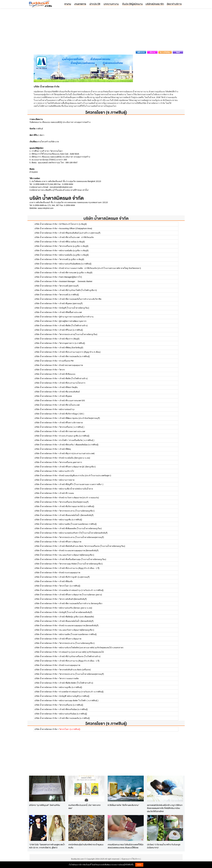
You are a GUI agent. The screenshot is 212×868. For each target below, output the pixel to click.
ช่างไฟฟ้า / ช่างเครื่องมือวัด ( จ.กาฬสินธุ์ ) (77, 440)
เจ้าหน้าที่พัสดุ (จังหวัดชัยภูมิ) (71, 348)
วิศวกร (62, 370)
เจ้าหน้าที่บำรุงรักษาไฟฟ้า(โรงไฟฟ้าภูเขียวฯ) (78, 290)
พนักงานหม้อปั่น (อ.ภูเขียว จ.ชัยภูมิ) (74, 255)
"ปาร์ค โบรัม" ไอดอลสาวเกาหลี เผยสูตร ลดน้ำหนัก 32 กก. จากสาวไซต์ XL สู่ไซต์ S (47, 846)
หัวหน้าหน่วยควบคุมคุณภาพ (71, 365)
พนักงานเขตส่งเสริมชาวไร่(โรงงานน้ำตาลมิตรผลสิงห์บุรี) (83, 533)
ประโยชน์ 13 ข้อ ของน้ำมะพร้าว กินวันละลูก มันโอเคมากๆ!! (164, 846)
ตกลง (139, 865)
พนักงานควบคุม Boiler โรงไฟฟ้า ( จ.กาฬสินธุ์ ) (79, 700)
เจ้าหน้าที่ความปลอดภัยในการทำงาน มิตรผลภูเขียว (81, 603)
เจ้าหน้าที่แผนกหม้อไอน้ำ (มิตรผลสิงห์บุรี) (76, 515)
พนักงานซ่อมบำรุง (67, 409)
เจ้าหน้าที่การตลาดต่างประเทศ (72, 431)
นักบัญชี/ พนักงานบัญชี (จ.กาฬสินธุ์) (74, 696)
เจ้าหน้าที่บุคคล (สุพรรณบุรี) (71, 303)
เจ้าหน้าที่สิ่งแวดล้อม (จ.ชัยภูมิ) (72, 242)
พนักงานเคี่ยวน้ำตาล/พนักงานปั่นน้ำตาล (76, 489)
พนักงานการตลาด (67, 480)
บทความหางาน (111, 4)
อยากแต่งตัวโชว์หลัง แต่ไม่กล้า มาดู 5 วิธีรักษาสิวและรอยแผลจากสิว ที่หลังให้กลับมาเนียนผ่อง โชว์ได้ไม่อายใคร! (165, 808)
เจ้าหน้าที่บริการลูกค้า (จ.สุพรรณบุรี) (74, 577)
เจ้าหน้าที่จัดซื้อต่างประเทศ (70, 312)
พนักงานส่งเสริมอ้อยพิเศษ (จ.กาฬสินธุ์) (75, 264)
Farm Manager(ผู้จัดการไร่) (71, 277)
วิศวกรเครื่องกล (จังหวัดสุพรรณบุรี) (74, 502)
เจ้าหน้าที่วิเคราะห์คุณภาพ (70, 542)
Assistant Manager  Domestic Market (76, 281)
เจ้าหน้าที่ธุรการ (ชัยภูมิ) (69, 339)
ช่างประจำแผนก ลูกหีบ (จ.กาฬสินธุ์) (74, 436)
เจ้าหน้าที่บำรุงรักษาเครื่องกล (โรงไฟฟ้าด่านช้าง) (80, 656)
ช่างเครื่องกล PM (66, 361)
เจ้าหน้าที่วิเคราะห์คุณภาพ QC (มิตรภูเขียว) (77, 467)
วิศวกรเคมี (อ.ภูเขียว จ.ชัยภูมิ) (72, 259)
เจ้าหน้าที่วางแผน (67, 493)
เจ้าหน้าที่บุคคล (66, 396)
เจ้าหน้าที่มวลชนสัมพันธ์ (69, 392)
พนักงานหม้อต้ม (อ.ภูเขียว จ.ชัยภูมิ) (74, 251)
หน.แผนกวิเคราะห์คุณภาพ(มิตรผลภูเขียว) (77, 555)
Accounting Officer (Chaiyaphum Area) (76, 228)
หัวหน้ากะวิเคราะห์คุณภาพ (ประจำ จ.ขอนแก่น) (79, 498)
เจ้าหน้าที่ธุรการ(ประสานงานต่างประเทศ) (77, 453)
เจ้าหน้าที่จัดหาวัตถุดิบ (68, 387)
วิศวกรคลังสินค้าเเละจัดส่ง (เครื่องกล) (75, 670)
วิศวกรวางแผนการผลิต (69, 678)
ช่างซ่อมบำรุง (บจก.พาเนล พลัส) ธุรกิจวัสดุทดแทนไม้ (81, 652)
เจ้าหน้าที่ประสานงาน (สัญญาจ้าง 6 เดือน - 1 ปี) (79, 568)
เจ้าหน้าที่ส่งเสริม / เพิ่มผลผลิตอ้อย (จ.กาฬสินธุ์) (79, 445)
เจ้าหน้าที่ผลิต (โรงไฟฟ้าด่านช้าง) (73, 325)
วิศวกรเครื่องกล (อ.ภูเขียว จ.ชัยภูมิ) (74, 246)
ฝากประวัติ (95, 4)
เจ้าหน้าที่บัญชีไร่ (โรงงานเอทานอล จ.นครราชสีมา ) (81, 484)
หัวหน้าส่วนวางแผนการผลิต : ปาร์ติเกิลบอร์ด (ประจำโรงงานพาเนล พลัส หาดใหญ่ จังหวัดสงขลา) (100, 268)
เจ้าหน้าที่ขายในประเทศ (69, 405)
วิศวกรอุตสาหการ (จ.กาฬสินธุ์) (72, 343)
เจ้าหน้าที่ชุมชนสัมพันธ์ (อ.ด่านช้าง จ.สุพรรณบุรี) (80, 233)
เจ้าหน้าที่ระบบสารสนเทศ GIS (72, 400)
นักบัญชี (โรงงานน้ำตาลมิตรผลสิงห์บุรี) (76, 612)
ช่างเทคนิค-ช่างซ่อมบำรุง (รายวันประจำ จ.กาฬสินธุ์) (81, 590)
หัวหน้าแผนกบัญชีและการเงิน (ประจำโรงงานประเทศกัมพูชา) (85, 475)
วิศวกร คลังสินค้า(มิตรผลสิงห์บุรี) (73, 599)
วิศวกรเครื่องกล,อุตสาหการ (71, 462)
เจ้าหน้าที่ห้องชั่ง (66, 581)
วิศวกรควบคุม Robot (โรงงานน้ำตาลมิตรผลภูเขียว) (81, 564)
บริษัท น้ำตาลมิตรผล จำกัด (106, 218)
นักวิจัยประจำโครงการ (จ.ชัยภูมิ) (73, 224)
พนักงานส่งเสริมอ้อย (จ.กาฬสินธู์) (73, 714)
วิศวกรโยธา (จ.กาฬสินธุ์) (70, 586)
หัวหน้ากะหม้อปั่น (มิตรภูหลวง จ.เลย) (75, 458)
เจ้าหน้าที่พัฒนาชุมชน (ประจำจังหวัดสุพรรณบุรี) (80, 418)
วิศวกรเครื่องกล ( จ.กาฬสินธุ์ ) (72, 427)
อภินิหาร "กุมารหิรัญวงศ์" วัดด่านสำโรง (44, 805)
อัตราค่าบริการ (174, 4)
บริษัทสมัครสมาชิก (155, 4)
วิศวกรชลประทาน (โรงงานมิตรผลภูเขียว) (77, 511)
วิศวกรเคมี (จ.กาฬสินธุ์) (69, 295)
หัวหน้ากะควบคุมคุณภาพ (70, 573)
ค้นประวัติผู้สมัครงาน (132, 4)
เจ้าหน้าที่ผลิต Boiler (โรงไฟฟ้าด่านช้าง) (76, 683)
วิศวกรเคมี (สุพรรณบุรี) (69, 286)
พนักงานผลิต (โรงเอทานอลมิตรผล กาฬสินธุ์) (78, 524)
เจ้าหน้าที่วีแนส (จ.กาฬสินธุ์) (71, 330)
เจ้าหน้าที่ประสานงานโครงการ (72, 383)
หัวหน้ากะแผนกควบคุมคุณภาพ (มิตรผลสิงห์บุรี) (79, 550)
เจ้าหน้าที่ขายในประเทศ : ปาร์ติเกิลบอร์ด (76, 237)
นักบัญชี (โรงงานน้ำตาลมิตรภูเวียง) (74, 308)
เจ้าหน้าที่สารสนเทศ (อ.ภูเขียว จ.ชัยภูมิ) (76, 273)
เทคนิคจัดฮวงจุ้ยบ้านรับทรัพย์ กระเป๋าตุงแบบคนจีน (86, 846)
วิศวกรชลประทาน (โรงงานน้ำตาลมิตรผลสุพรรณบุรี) (82, 537)
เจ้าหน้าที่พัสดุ (65, 449)
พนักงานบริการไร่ (67, 471)
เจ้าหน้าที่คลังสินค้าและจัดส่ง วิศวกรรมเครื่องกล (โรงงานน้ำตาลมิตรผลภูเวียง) (92, 546)
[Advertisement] (106, 30)
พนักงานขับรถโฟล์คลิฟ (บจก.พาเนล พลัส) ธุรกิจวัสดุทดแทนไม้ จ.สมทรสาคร (91, 648)
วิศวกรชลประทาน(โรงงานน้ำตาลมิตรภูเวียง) (78, 334)
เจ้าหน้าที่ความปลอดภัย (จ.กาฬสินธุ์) (74, 356)
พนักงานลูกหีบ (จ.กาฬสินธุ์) (71, 520)
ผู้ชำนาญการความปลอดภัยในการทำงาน (76, 317)
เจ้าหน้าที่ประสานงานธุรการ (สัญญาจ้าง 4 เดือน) (80, 352)
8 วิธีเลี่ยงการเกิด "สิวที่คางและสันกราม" (123, 805)
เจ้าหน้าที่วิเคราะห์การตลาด (71, 423)
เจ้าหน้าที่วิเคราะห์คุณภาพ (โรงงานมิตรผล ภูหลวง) (81, 595)
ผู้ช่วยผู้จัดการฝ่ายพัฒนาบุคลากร (73, 321)
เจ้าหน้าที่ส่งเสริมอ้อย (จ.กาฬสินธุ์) (73, 709)
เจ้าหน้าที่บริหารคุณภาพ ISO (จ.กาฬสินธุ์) (77, 506)
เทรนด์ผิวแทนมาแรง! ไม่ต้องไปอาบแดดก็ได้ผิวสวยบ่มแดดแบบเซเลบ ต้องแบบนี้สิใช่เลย (126, 846)
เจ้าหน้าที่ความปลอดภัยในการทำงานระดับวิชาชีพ (80, 299)
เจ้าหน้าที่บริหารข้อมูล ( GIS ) (72, 414)
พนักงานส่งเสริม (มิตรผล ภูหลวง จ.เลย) (76, 608)
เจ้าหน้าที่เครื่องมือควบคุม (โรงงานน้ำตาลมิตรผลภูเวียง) (83, 559)
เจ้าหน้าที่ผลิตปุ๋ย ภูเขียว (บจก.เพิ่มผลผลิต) (77, 617)
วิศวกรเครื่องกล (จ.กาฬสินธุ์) (71, 705)
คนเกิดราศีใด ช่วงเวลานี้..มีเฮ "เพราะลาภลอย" (84, 807)
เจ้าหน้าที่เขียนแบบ (67, 374)
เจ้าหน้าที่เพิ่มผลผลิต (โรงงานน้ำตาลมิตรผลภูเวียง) (80, 528)
